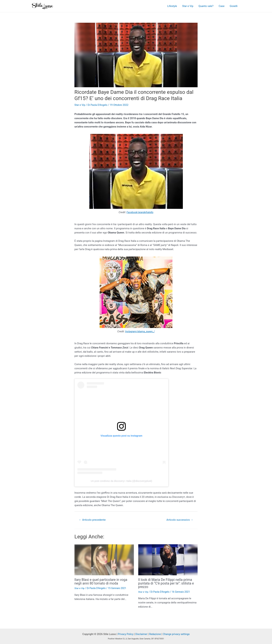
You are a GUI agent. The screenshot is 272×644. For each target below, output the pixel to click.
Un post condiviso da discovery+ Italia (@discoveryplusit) (121, 481)
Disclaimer (141, 634)
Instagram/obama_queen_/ (140, 331)
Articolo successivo (179, 520)
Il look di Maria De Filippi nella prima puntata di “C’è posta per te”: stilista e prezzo (167, 583)
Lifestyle (172, 6)
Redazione (155, 634)
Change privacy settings (177, 634)
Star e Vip (188, 6)
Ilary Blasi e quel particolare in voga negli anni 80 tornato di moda (102, 582)
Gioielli (234, 6)
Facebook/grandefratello (140, 212)
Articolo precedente (93, 520)
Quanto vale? (206, 6)
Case (222, 6)
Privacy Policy (125, 634)
